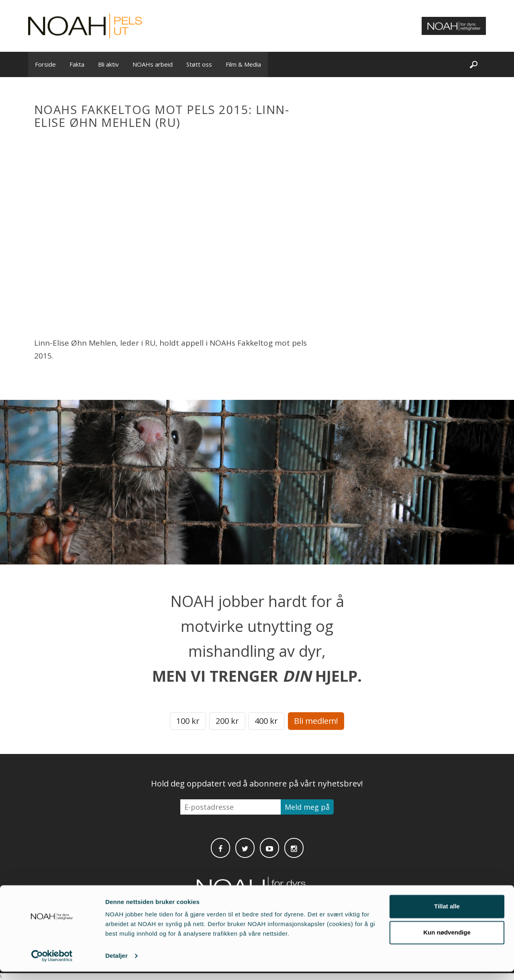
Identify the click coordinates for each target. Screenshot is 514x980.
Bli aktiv (108, 64)
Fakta (77, 64)
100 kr (188, 721)
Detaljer (116, 964)
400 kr (266, 721)
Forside (45, 64)
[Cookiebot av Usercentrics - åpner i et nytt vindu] (52, 964)
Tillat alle (447, 915)
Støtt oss (199, 64)
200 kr (227, 721)
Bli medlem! (316, 721)
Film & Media (243, 64)
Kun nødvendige (447, 941)
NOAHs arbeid (153, 64)
